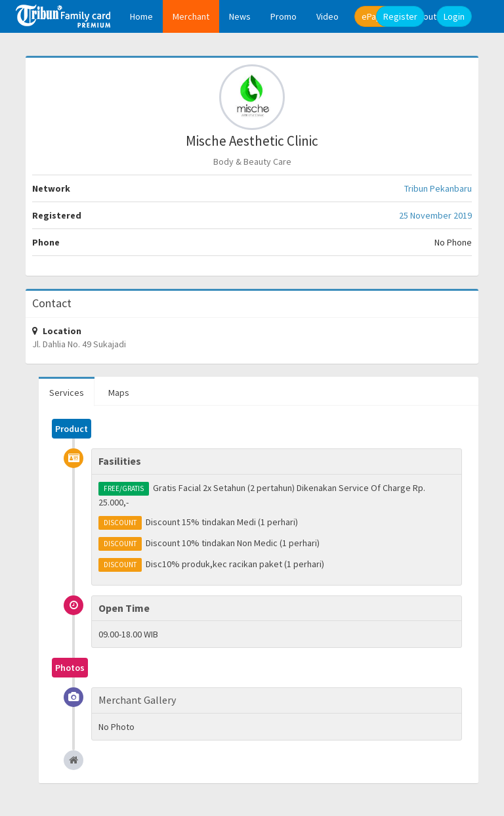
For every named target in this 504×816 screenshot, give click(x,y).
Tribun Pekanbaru (438, 188)
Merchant (191, 16)
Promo (283, 16)
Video (327, 16)
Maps (119, 393)
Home (141, 16)
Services (67, 393)
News (240, 16)
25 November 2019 (435, 215)
